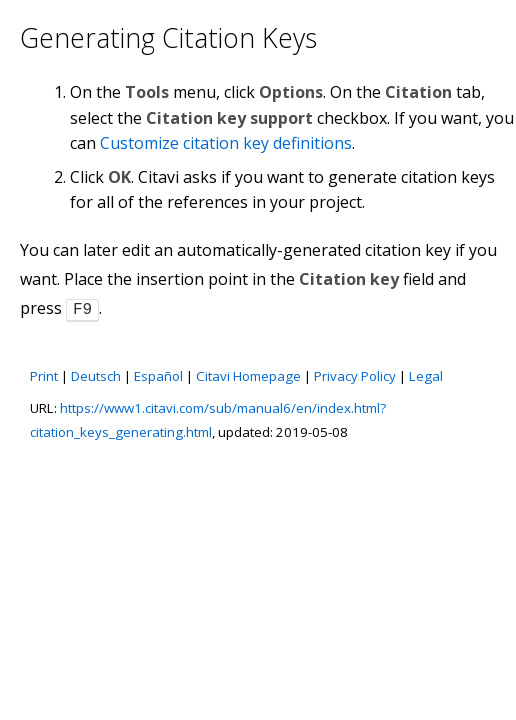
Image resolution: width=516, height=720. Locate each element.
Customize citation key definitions (226, 143)
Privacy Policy (355, 374)
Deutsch (96, 374)
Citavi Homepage (248, 374)
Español (158, 374)
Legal (426, 374)
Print (44, 374)
